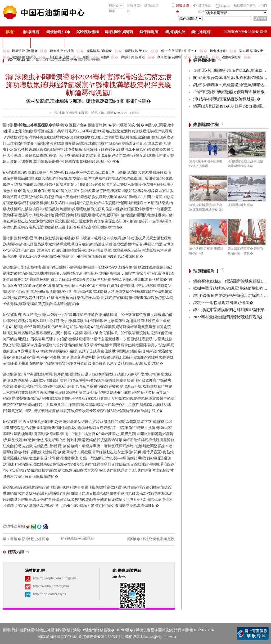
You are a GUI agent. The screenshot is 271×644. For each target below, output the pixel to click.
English (226, 6)
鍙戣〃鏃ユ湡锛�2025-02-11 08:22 (115, 113)
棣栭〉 (11, 32)
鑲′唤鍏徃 (152, 6)
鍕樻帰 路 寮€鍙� (25, 51)
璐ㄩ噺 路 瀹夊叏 (251, 51)
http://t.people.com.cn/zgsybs (55, 578)
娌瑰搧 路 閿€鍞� (99, 51)
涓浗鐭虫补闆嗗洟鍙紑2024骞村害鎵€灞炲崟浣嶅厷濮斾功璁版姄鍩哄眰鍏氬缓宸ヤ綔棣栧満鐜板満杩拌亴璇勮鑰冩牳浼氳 (89, 85)
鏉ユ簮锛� (12, 539)
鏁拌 (86, 57)
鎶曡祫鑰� (116, 6)
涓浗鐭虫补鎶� (48, 43)
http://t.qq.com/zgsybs (49, 594)
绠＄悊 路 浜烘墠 (169, 57)
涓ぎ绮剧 (31, 32)
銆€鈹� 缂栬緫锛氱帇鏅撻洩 (151, 539)
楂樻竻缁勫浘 (17, 43)
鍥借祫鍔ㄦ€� (58, 32)
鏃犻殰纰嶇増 (205, 9)
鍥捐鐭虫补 (175, 32)
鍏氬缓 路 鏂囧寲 (133, 57)
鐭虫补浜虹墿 (231, 57)
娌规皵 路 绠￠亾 (137, 51)
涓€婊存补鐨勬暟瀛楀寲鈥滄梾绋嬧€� (227, 99)
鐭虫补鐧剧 (201, 32)
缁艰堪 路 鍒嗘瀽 (24, 57)
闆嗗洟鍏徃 (134, 9)
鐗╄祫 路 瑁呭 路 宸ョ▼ (179, 51)
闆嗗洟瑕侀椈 (88, 32)
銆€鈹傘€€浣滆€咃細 (78, 538)
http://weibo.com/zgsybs (51, 586)
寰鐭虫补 (202, 57)
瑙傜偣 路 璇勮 (59, 57)
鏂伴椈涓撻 (149, 32)
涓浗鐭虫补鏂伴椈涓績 (71, 113)
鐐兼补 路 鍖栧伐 (62, 51)
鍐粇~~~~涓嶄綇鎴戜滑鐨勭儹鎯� (223, 303)
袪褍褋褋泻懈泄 (245, 6)
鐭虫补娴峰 (218, 51)
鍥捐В (105, 57)
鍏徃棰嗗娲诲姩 (119, 32)
